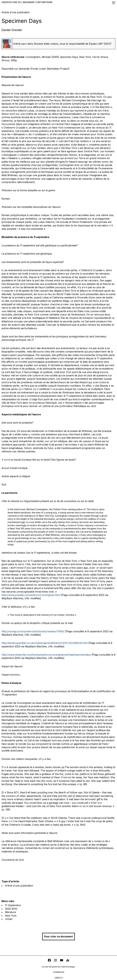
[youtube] (62, 961)
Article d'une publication (19, 886)
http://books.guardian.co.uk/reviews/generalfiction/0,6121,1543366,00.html (45, 643)
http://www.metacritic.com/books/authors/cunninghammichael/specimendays (46, 655)
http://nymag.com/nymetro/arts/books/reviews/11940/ (33, 631)
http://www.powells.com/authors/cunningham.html (31, 595)
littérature (10, 912)
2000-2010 (11, 909)
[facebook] (49, 961)
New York (11, 916)
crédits (59, 978)
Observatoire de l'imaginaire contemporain (58, 3)
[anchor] (68, 961)
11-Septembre (13, 905)
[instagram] (55, 961)
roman (9, 919)
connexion (58, 972)
